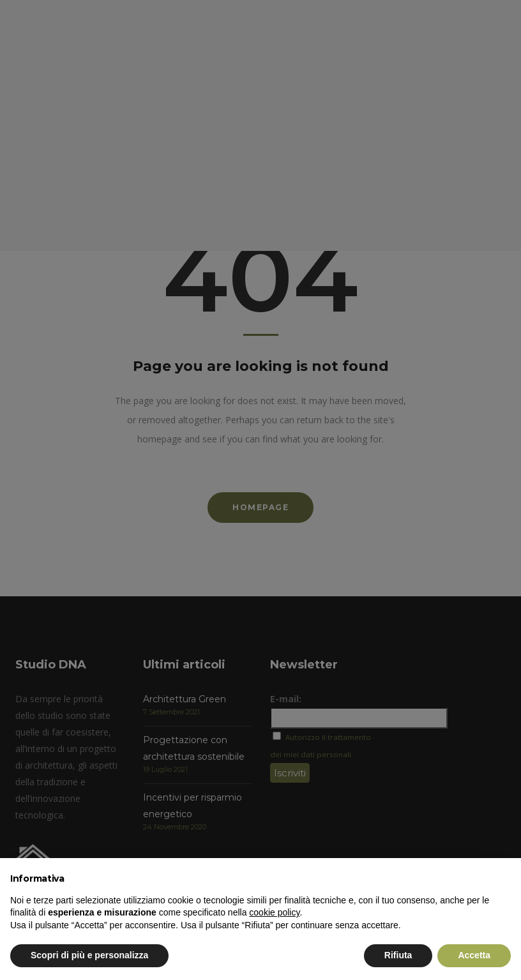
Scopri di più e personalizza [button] (89, 955)
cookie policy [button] (274, 912)
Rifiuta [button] (398, 955)
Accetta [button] (474, 955)
